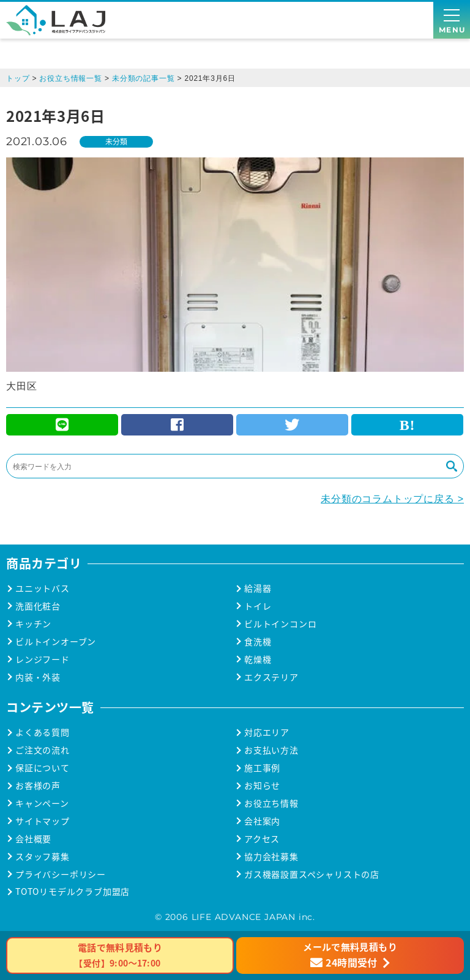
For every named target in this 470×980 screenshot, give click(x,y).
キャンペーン (42, 803)
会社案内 (262, 821)
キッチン (33, 624)
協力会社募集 (271, 857)
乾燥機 (258, 659)
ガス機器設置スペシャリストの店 (312, 874)
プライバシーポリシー (61, 874)
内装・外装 (38, 677)
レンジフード (43, 659)
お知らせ (262, 786)
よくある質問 (43, 732)
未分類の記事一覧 (143, 78)
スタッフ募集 (43, 857)
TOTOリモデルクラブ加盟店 (73, 891)
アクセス (262, 839)
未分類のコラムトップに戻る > (392, 499)
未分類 (116, 141)
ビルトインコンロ (280, 624)
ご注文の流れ (43, 750)
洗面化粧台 (38, 606)
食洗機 (258, 642)
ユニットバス (43, 588)
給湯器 (258, 588)
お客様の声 (38, 786)
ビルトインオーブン (56, 642)
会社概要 (33, 839)
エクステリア (271, 677)
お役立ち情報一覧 (70, 78)
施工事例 (262, 768)
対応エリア (267, 732)
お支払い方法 (271, 750)
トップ (18, 78)
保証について (43, 768)
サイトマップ (43, 821)
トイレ (258, 606)
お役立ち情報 (271, 803)
